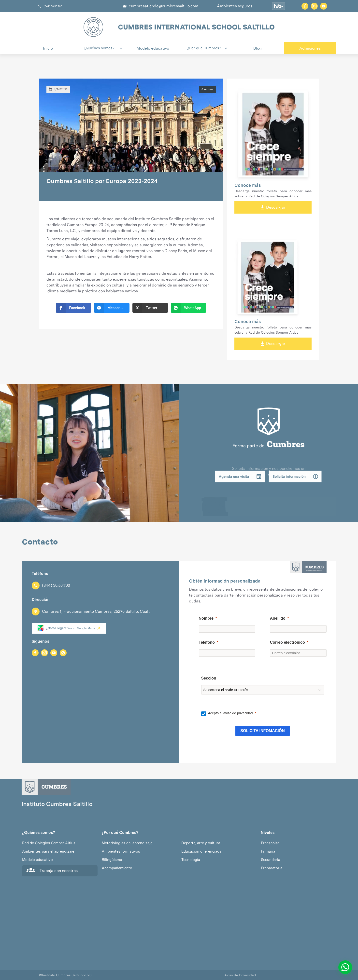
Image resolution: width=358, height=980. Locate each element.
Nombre (206, 618)
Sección (209, 678)
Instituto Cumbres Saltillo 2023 (65, 975)
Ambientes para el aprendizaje (48, 851)
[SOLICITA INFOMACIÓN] (262, 731)
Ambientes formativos (121, 851)
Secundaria (271, 860)
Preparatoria (272, 868)
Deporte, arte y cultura (201, 843)
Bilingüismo (112, 860)
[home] (93, 27)
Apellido (278, 618)
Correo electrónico (287, 642)
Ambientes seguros (235, 6)
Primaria (268, 851)
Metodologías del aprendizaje (127, 843)
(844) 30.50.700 (53, 6)
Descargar (273, 207)
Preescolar (270, 843)
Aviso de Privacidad (240, 975)
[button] (100, 48)
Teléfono (207, 642)
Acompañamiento (117, 868)
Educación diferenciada (201, 851)
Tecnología (191, 860)
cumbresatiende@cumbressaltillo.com (164, 6)
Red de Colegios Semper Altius (49, 843)
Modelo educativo (37, 860)
